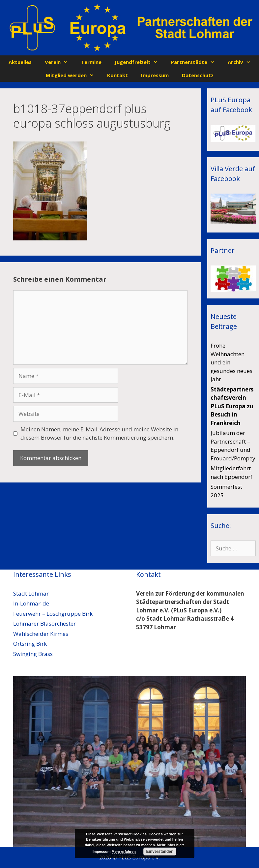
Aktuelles (20, 62)
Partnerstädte (196, 62)
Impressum (155, 75)
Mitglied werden (73, 75)
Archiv (242, 62)
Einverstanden (160, 852)
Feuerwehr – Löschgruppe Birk (53, 614)
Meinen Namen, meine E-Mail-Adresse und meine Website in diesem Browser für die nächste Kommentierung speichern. (99, 434)
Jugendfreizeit (140, 62)
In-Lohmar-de (31, 603)
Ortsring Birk (30, 644)
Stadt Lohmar (31, 593)
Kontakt (117, 75)
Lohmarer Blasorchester (44, 623)
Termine (91, 62)
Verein (60, 62)
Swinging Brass (33, 654)
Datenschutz (198, 75)
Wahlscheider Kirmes (41, 634)
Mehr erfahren (124, 852)
